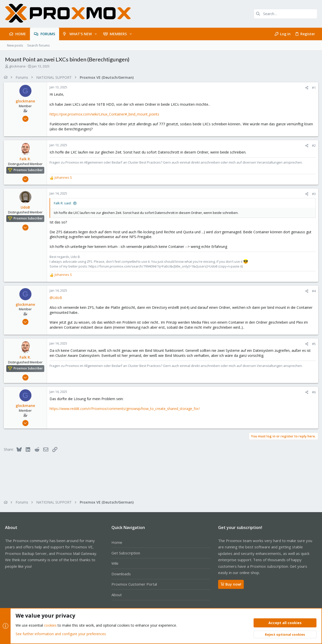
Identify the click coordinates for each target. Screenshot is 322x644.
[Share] (306, 88)
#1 (313, 88)
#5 (313, 344)
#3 (313, 194)
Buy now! (231, 584)
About (117, 595)
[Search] (286, 14)
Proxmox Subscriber (29, 170)
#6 (313, 392)
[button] (96, 34)
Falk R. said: (64, 203)
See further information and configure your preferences (61, 634)
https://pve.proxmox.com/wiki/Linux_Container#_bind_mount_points (106, 114)
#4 (313, 291)
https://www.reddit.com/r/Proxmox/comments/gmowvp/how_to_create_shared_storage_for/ (126, 409)
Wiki (115, 563)
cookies (50, 626)
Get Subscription (126, 553)
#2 (313, 145)
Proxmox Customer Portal (134, 584)
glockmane (17, 66)
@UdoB (57, 298)
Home (117, 542)
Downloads (121, 574)
